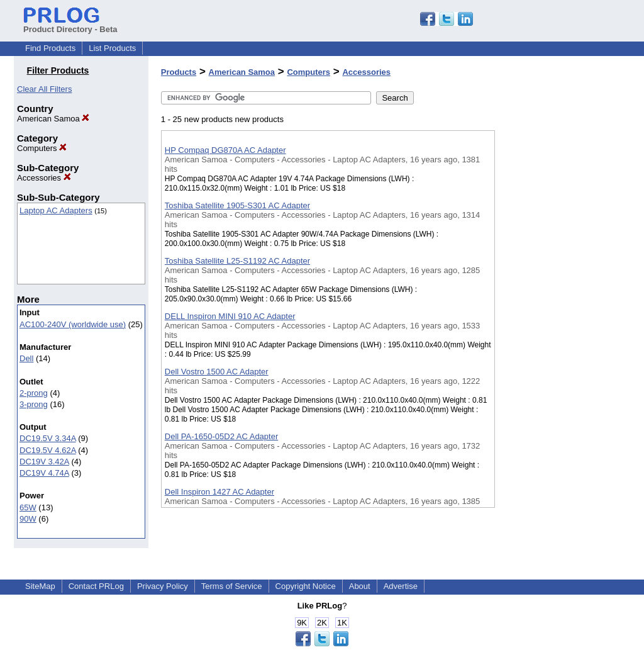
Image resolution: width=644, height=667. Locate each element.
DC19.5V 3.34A (48, 438)
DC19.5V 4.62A (48, 450)
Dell (26, 358)
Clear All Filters (44, 89)
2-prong (34, 393)
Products (179, 72)
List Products (112, 48)
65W (28, 507)
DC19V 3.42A (44, 462)
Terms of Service (232, 586)
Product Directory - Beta (70, 25)
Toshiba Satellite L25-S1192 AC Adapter (237, 261)
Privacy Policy (163, 586)
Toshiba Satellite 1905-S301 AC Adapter (237, 205)
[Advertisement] (558, 327)
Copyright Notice (306, 586)
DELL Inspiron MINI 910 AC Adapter (230, 316)
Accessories (44, 178)
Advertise (401, 586)
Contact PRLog (96, 586)
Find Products (50, 48)
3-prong (34, 404)
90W (28, 519)
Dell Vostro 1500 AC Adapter (217, 372)
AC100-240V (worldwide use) (73, 324)
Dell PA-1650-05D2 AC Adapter (221, 436)
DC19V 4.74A (44, 473)
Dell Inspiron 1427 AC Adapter (219, 492)
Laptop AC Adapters (56, 210)
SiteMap (40, 586)
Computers (42, 148)
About (360, 586)
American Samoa (53, 119)
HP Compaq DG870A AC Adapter (225, 150)
